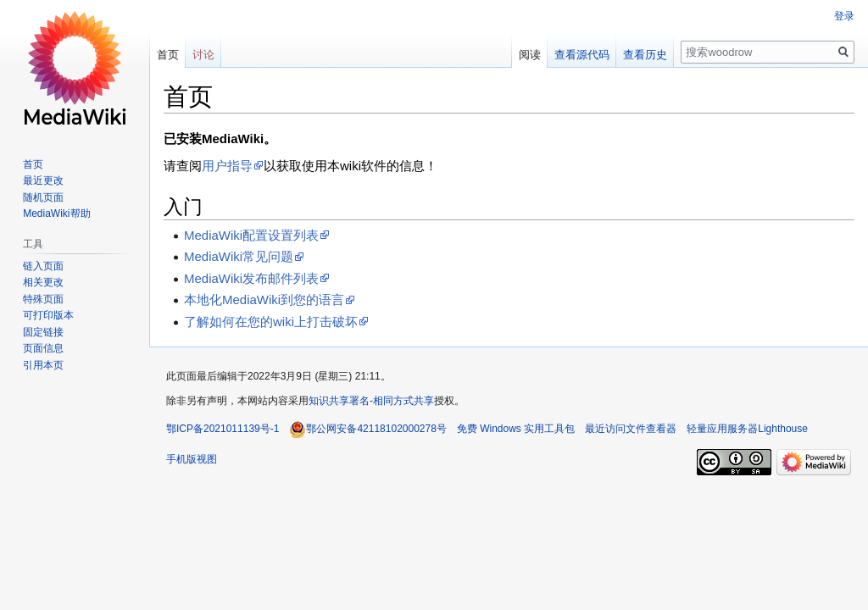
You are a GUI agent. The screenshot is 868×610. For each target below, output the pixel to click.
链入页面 (43, 266)
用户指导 (227, 166)
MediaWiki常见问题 (239, 256)
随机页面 (43, 197)
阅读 (530, 55)
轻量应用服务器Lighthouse (747, 429)
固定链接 (43, 332)
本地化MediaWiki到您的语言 (264, 299)
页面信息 (43, 348)
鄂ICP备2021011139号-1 (223, 429)
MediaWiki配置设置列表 (251, 235)
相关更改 (43, 282)
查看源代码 (582, 55)
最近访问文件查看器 (631, 429)
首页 (168, 55)
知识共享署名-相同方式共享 (371, 401)
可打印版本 (48, 315)
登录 (844, 16)
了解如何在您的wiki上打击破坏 (271, 322)
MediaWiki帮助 (56, 213)
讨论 (203, 55)
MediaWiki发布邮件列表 (251, 278)
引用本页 (43, 365)
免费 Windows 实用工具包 (516, 429)
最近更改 (43, 180)
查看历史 (645, 55)
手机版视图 (192, 459)
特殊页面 (43, 299)
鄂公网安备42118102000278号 (367, 429)
